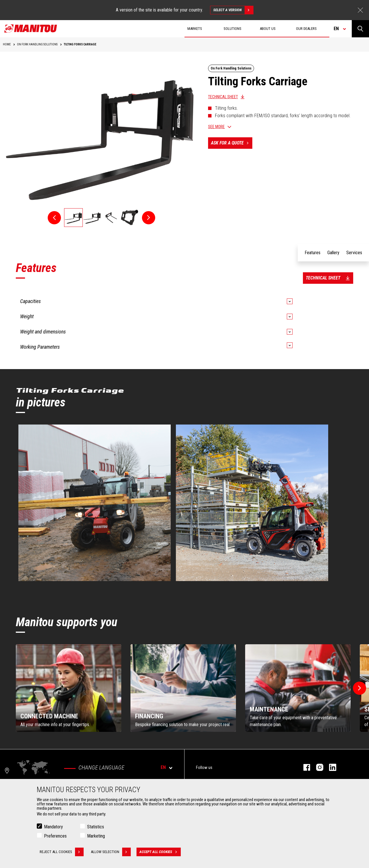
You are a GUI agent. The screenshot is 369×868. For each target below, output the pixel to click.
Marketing (96, 836)
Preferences (55, 836)
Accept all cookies (160, 852)
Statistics (96, 827)
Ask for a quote (232, 143)
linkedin (330, 767)
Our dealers (306, 29)
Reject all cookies (62, 852)
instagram (317, 767)
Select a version (233, 10)
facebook (304, 767)
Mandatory (53, 827)
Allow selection (111, 852)
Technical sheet (223, 97)
